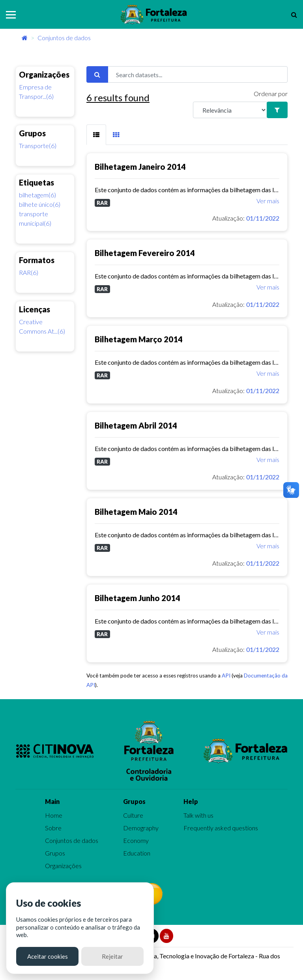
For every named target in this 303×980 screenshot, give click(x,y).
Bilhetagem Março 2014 (139, 339)
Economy (136, 840)
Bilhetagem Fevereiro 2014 (145, 253)
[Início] (25, 38)
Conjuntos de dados (64, 38)
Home (54, 815)
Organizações (63, 866)
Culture (133, 815)
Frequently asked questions (221, 828)
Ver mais (268, 201)
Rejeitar (112, 956)
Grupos (55, 853)
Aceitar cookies (48, 956)
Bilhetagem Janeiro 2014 (140, 167)
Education (137, 853)
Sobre (53, 828)
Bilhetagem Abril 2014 (136, 425)
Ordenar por (271, 94)
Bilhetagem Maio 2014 (136, 512)
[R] (230, 110)
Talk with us (198, 815)
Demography (141, 828)
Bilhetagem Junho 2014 (137, 598)
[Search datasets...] (198, 74)
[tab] (96, 135)
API (226, 676)
